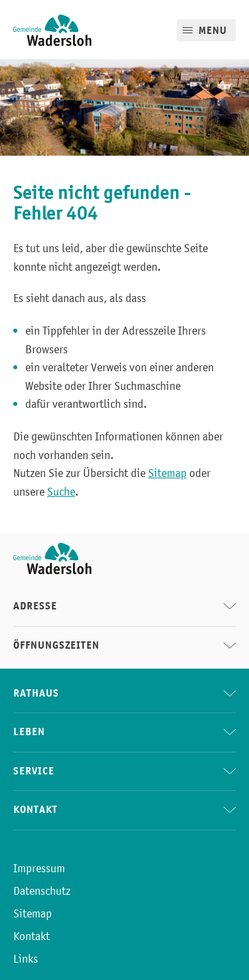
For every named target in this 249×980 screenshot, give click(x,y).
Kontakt (32, 936)
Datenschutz (42, 891)
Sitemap (167, 473)
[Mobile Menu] (206, 30)
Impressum (39, 868)
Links (26, 959)
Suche (61, 492)
